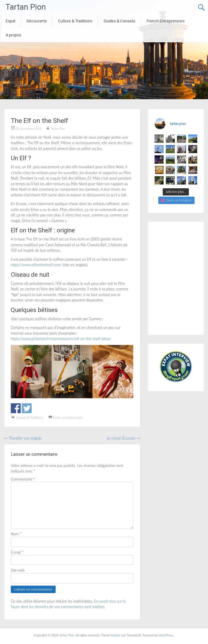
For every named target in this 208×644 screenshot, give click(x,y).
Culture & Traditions (75, 21)
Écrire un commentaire (68, 417)
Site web (18, 570)
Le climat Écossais (123, 438)
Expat (11, 21)
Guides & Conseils (120, 21)
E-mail (17, 552)
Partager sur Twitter (27, 408)
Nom (16, 534)
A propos (14, 35)
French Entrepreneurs (166, 21)
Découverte (37, 21)
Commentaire (23, 479)
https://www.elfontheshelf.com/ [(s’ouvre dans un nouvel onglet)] (36, 265)
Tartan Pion (26, 7)
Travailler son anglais (23, 438)
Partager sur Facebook (16, 408)
